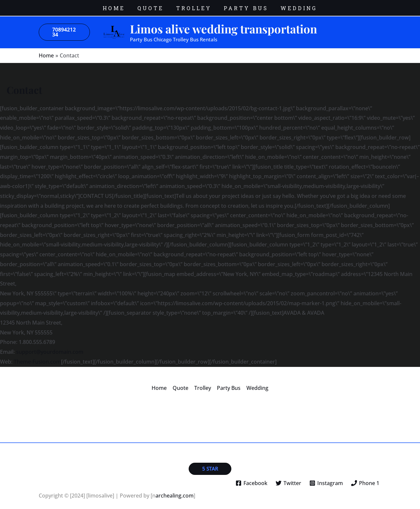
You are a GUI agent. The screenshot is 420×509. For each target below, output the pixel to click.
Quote (181, 383)
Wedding (256, 383)
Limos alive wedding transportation (223, 24)
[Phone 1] (365, 478)
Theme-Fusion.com (37, 357)
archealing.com (175, 491)
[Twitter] (289, 478)
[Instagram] (326, 478)
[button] (64, 28)
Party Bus (228, 383)
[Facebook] (252, 478)
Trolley (203, 383)
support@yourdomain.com (50, 347)
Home (160, 383)
